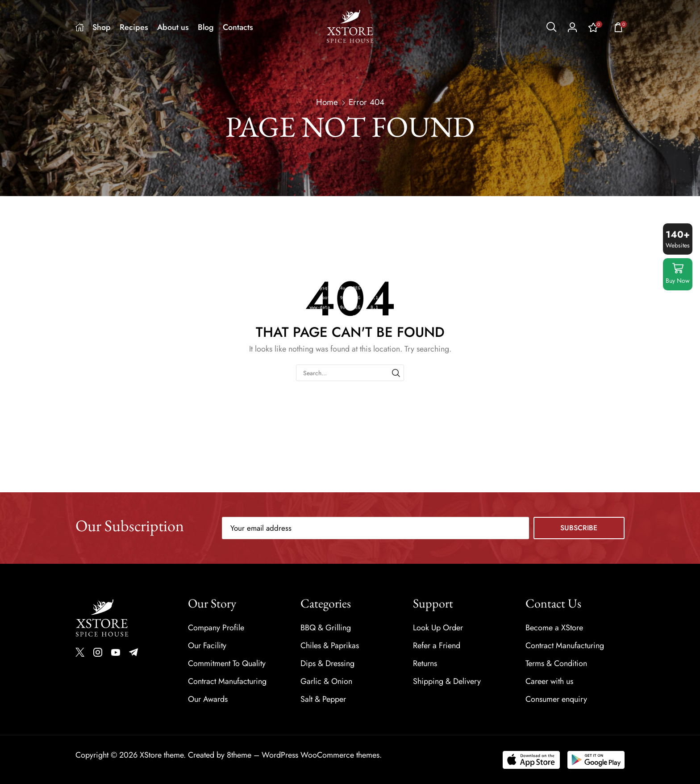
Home (327, 102)
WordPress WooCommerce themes (321, 755)
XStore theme (162, 755)
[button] (551, 27)
